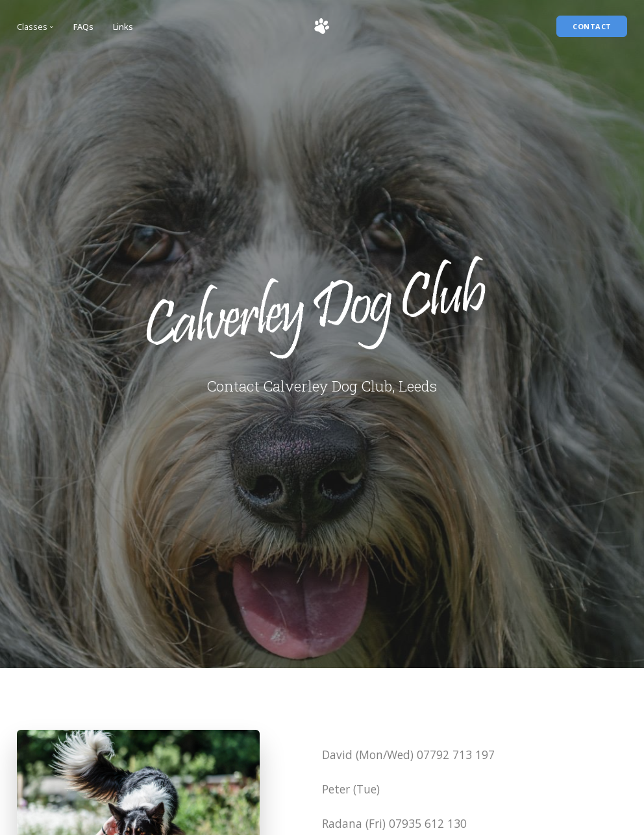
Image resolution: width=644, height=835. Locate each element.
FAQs (83, 27)
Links (123, 27)
